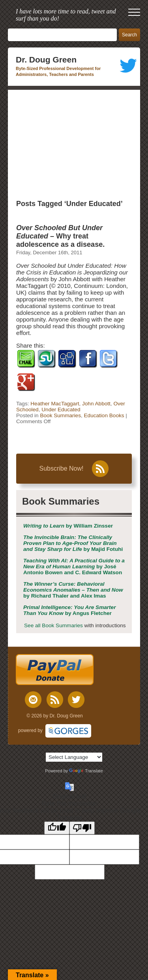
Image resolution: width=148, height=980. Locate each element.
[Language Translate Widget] (74, 757)
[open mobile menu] (134, 12)
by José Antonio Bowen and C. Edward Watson (74, 567)
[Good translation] (57, 828)
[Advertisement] (74, 143)
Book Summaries (60, 415)
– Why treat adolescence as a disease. (60, 236)
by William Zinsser (68, 526)
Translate (86, 771)
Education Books (104, 415)
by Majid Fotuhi (73, 543)
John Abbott (96, 404)
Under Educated (61, 410)
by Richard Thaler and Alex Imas (73, 590)
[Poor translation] (82, 828)
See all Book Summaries (53, 625)
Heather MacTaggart (55, 404)
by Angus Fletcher (69, 610)
